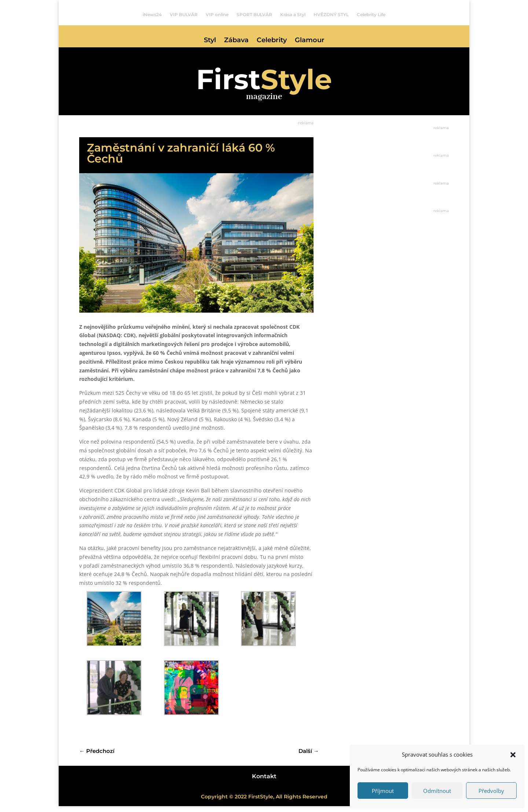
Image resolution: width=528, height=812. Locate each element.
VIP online (217, 15)
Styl (210, 41)
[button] (513, 755)
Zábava (236, 41)
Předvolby (491, 791)
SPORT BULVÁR (254, 15)
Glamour (310, 41)
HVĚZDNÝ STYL (331, 15)
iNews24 (152, 15)
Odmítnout (437, 791)
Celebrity (272, 41)
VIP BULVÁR (184, 15)
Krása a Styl (293, 15)
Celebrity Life (371, 15)
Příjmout (383, 791)
